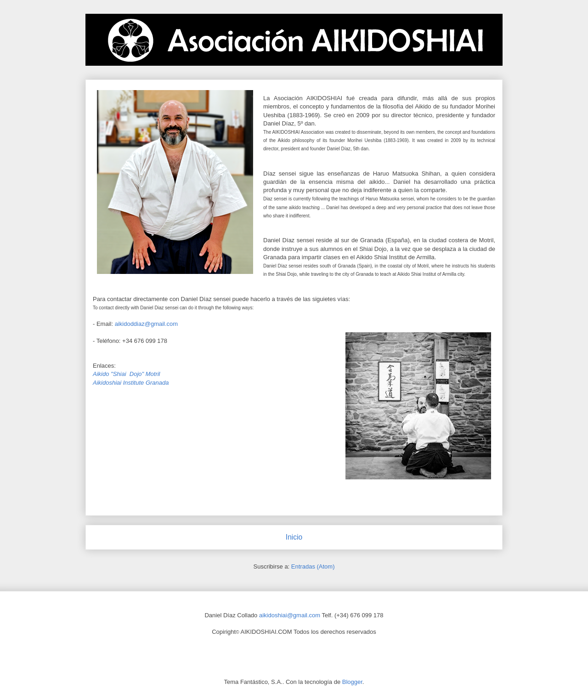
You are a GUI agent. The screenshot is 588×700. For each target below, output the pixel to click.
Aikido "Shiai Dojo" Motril (127, 374)
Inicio (294, 537)
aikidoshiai (273, 615)
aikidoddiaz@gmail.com (146, 324)
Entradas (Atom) (313, 566)
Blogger (352, 682)
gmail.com (307, 615)
